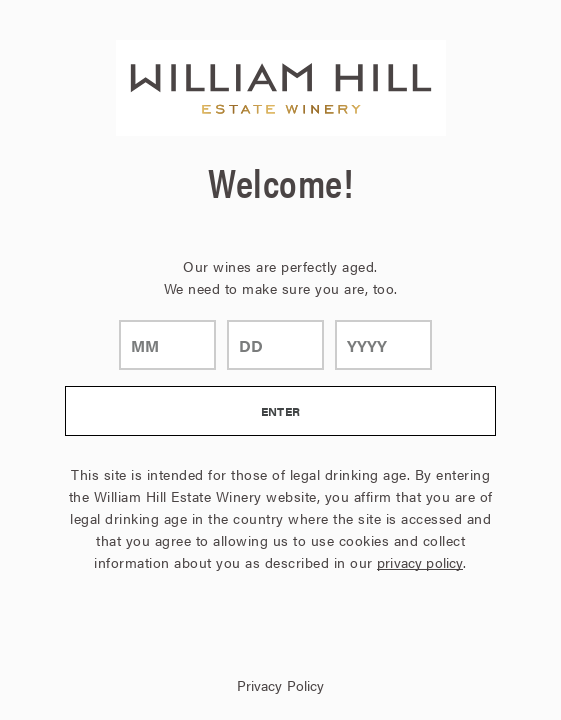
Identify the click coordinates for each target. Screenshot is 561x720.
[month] (167, 345)
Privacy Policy (281, 685)
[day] (275, 345)
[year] (383, 345)
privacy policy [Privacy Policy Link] (420, 562)
